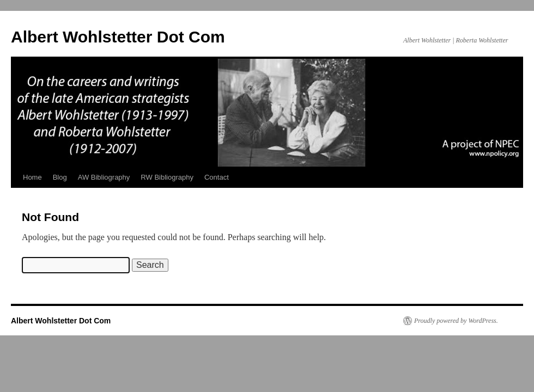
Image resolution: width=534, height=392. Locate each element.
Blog (60, 177)
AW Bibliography (104, 177)
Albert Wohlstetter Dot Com (118, 37)
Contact (217, 177)
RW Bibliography (167, 177)
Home (32, 177)
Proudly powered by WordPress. (456, 321)
